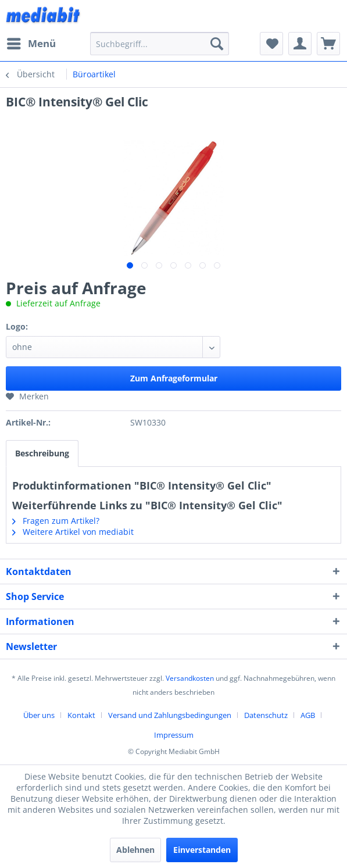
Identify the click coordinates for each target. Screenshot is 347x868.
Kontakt (81, 715)
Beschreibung (42, 453)
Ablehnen (135, 850)
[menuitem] (31, 44)
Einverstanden (202, 850)
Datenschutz (266, 715)
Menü (31, 42)
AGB (308, 715)
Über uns (39, 715)
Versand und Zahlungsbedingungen (170, 715)
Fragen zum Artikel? (56, 521)
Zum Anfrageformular (174, 378)
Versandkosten (190, 678)
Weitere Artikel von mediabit (73, 532)
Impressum (174, 735)
